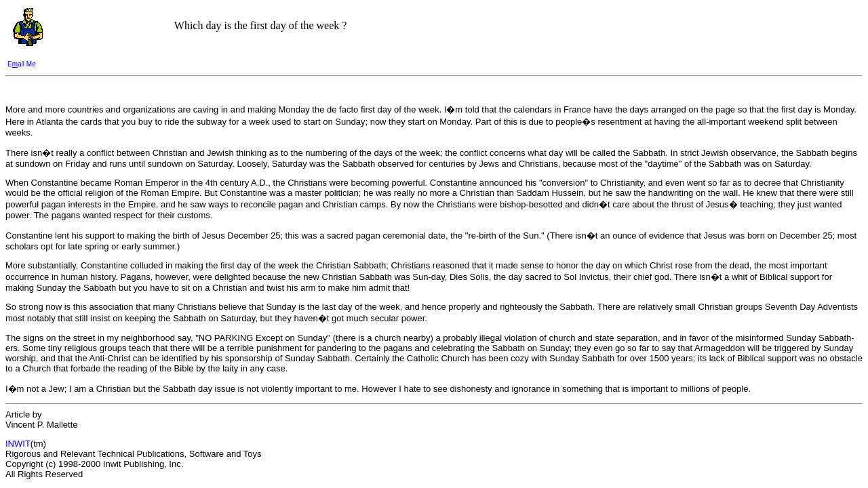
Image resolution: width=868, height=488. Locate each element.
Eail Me (22, 64)
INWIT (18, 444)
